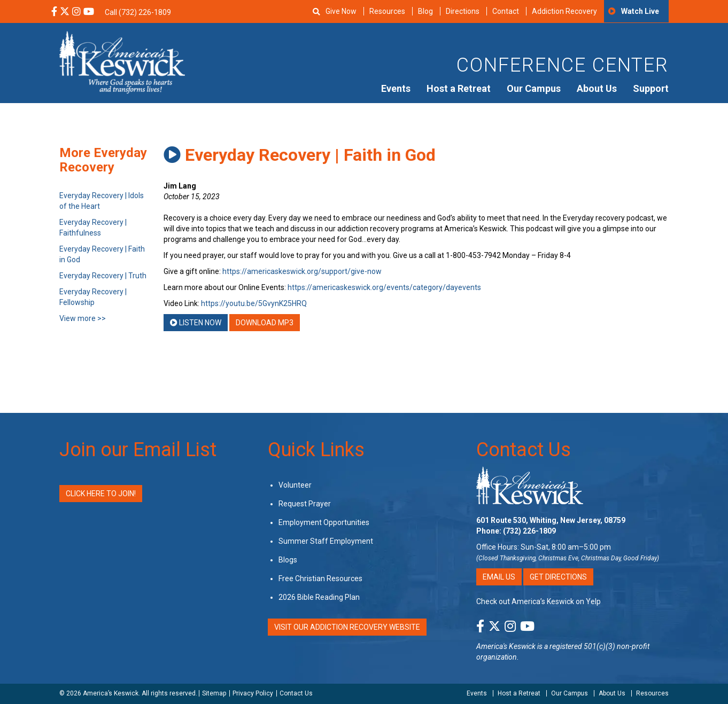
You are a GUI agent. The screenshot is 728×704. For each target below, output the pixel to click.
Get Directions (558, 577)
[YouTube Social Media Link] (89, 12)
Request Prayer (305, 504)
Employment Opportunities (324, 522)
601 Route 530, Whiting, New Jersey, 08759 (551, 520)
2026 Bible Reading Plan (319, 597)
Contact (506, 11)
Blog (425, 11)
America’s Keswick (111, 693)
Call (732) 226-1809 (138, 12)
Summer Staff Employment (326, 541)
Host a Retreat (459, 88)
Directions (463, 11)
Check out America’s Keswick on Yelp (539, 601)
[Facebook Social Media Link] (54, 12)
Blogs (288, 560)
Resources (387, 11)
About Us (597, 88)
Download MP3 (265, 323)
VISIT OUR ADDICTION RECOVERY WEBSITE (347, 627)
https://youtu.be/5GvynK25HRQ (254, 303)
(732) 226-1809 (529, 531)
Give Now (341, 11)
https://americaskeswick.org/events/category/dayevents (384, 287)
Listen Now (196, 323)
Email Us (499, 577)
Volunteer (295, 485)
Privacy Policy (253, 693)
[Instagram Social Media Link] (76, 12)
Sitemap (214, 693)
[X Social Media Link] (65, 12)
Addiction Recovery (564, 11)
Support (651, 88)
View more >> (83, 318)
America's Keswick (506, 646)
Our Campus (534, 88)
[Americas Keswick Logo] (122, 61)
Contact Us (524, 450)
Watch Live (640, 11)
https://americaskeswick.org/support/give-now (302, 271)
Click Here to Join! (101, 494)
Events (396, 88)
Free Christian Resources (320, 578)
